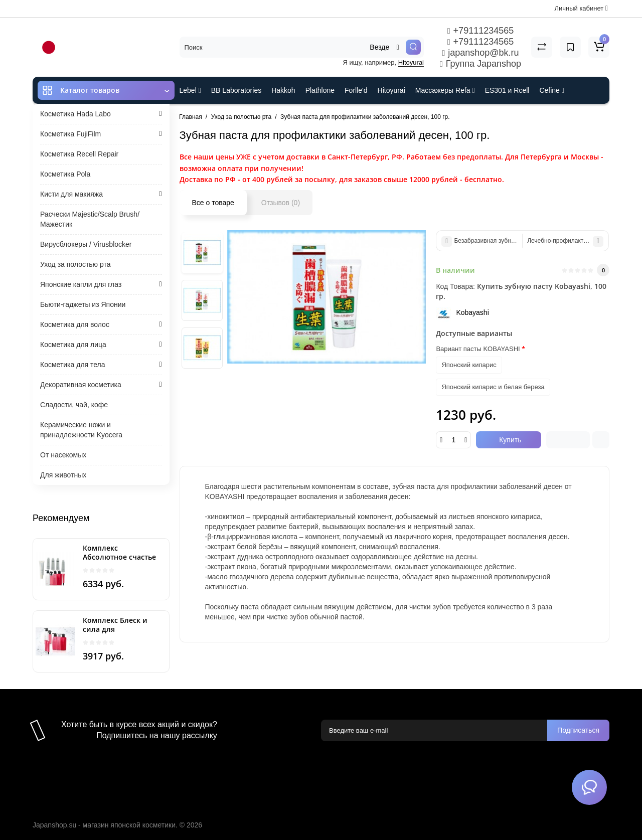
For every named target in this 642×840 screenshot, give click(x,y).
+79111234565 (480, 31)
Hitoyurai (411, 62)
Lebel (190, 90)
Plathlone (320, 90)
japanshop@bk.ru (480, 53)
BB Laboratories (236, 90)
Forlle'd (356, 90)
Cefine (551, 90)
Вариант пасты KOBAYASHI (478, 349)
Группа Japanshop (480, 64)
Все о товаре (213, 203)
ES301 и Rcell (507, 90)
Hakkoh (283, 90)
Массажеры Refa (445, 90)
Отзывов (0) (281, 203)
